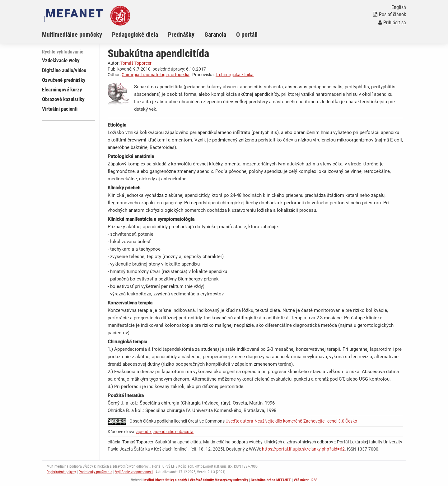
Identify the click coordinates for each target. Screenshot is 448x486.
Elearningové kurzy (62, 90)
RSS (314, 480)
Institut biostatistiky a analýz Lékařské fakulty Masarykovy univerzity (196, 480)
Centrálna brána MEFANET (271, 480)
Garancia (215, 35)
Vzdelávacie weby (61, 60)
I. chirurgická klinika (235, 75)
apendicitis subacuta (173, 432)
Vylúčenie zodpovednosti (134, 472)
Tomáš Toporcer (136, 63)
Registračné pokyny (61, 472)
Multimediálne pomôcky (72, 35)
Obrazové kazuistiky (63, 99)
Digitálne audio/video (64, 70)
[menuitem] (77, 35)
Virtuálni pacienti (60, 109)
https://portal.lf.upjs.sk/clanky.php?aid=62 (303, 449)
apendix (144, 432)
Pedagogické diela (135, 35)
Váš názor (301, 480)
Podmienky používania (96, 472)
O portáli (247, 35)
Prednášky (181, 35)
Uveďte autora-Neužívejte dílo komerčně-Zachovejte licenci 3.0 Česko (291, 421)
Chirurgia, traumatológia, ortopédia (156, 75)
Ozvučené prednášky (64, 80)
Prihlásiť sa (392, 23)
